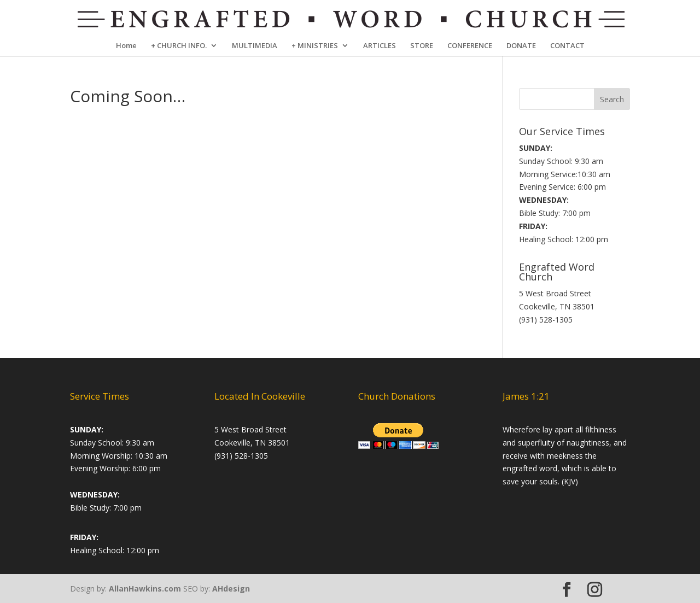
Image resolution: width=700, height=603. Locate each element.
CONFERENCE (470, 46)
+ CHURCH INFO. (179, 46)
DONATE (521, 46)
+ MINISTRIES (315, 46)
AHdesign (231, 589)
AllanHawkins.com (145, 589)
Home (126, 46)
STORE (422, 46)
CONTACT (567, 46)
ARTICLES (380, 46)
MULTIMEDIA (255, 46)
